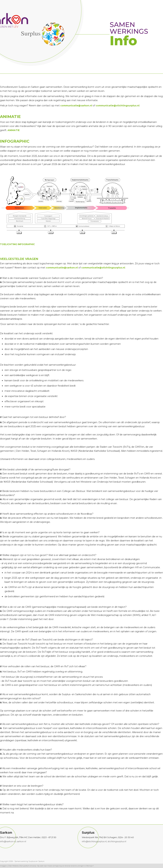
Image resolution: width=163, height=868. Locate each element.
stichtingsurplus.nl (117, 841)
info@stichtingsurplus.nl (94, 841)
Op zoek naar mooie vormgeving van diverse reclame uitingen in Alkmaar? (65, 866)
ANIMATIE (14, 130)
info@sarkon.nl (8, 841)
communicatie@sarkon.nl (76, 106)
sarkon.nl (21, 841)
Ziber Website (13, 866)
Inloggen (3, 866)
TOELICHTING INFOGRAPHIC (17, 244)
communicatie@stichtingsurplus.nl (118, 106)
